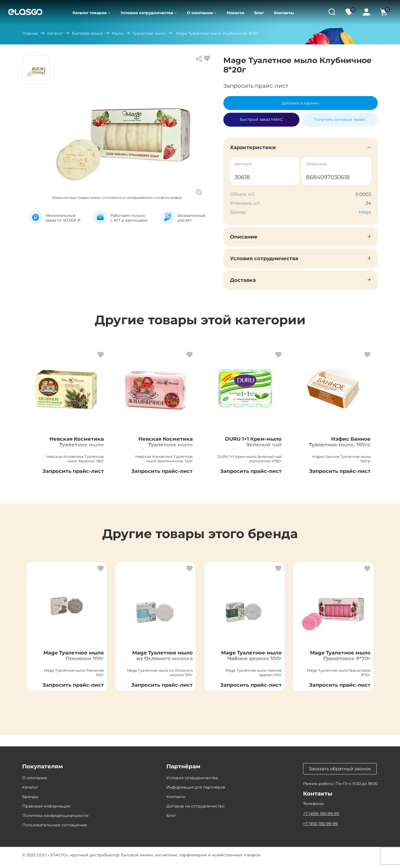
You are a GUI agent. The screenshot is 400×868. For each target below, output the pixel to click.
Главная (30, 33)
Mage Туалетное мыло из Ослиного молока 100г (164, 663)
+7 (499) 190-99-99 (321, 819)
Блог (259, 13)
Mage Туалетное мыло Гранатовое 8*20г (343, 663)
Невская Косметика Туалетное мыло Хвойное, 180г (73, 447)
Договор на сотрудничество (195, 811)
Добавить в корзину (301, 103)
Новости (235, 13)
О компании (200, 13)
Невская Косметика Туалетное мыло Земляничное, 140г (162, 447)
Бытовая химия (87, 33)
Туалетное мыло (149, 33)
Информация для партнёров (196, 792)
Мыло (118, 33)
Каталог (55, 33)
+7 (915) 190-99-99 (320, 829)
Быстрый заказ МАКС (261, 117)
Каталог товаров (90, 13)
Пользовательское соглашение (55, 830)
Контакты (284, 13)
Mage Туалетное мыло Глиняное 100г (72, 660)
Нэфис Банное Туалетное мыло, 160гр (344, 447)
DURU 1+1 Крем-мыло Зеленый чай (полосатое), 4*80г (249, 447)
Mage (365, 212)
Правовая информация (46, 811)
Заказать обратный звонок (340, 774)
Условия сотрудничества (147, 13)
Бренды (30, 802)
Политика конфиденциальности (55, 821)
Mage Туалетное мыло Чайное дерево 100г (248, 663)
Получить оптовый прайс (340, 119)
